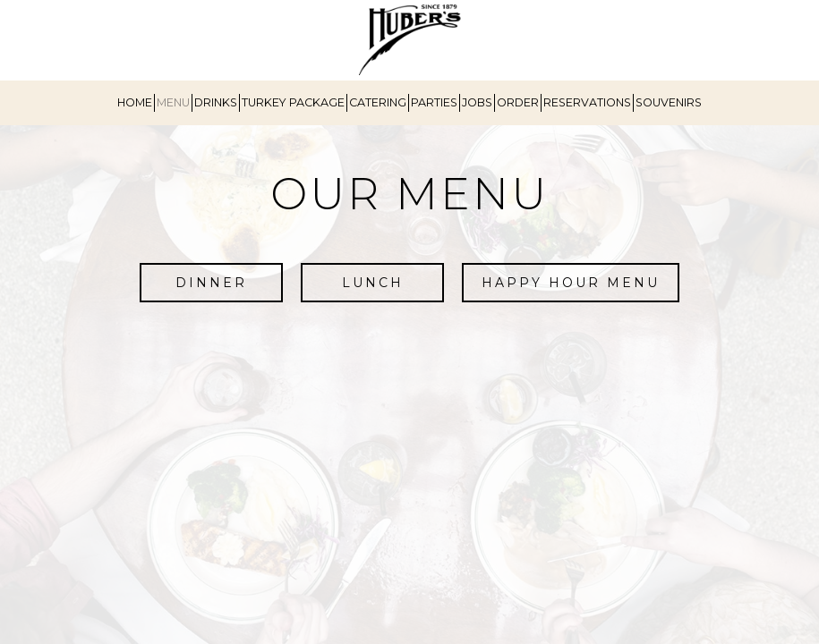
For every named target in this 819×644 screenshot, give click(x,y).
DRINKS (216, 102)
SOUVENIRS (669, 102)
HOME (135, 102)
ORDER (518, 102)
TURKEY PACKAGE (293, 102)
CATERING (378, 102)
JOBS (477, 102)
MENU (173, 102)
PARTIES (434, 102)
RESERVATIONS (587, 102)
